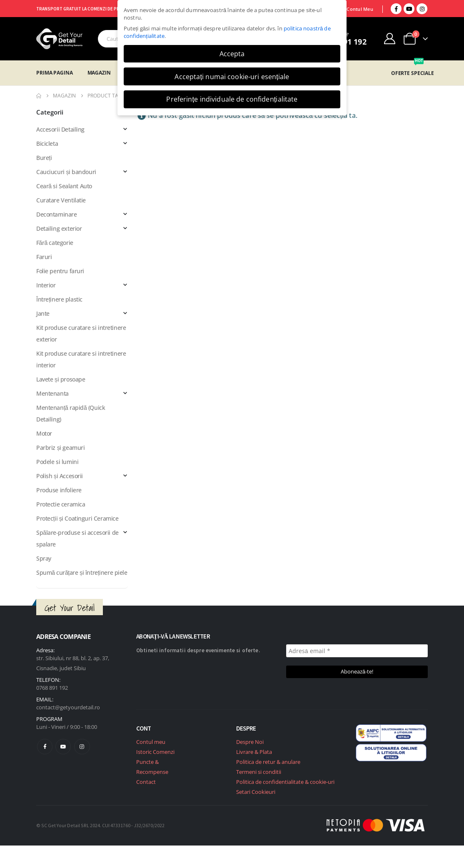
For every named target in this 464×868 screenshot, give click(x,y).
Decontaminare (57, 214)
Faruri (44, 257)
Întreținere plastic (59, 299)
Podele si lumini (57, 462)
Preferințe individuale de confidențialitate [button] (232, 99)
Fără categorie (55, 243)
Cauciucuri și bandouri (66, 172)
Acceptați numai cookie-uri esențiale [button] (232, 77)
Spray (44, 558)
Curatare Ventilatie (61, 200)
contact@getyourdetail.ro (68, 707)
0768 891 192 (52, 688)
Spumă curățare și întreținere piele (82, 572)
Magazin (99, 73)
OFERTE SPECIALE (413, 73)
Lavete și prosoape (61, 379)
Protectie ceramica (61, 504)
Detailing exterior (59, 228)
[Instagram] (422, 9)
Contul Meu (360, 9)
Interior (46, 285)
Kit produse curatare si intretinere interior (81, 359)
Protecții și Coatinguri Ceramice (77, 518)
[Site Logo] (59, 39)
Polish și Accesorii (60, 476)
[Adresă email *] (357, 651)
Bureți (44, 158)
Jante (43, 313)
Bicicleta (47, 143)
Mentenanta (52, 393)
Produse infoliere (59, 490)
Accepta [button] (232, 54)
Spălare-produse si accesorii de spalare (77, 538)
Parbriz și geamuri (60, 448)
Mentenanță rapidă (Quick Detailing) (71, 413)
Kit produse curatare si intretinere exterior (81, 333)
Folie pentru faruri (60, 271)
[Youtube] (409, 9)
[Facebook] (396, 9)
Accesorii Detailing (60, 129)
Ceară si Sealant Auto (64, 186)
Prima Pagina (55, 73)
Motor (44, 433)
